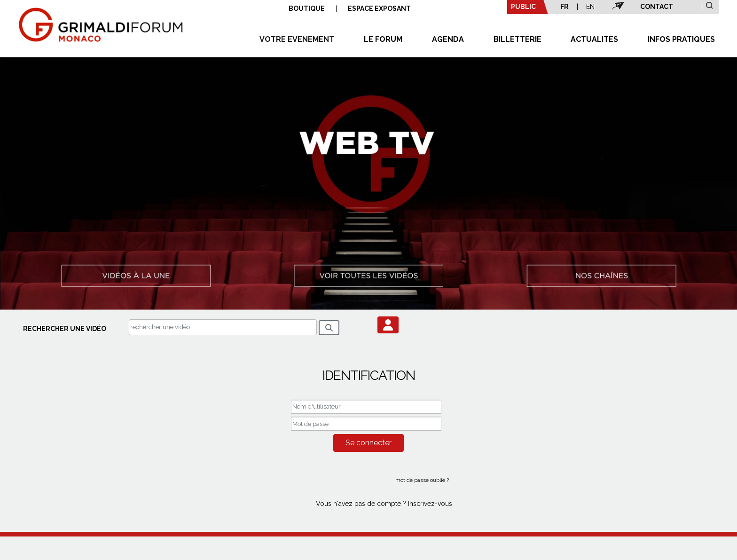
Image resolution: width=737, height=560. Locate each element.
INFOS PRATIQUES (681, 39)
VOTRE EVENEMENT (297, 39)
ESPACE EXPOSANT (379, 8)
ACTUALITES (594, 39)
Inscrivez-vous (430, 504)
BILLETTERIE (517, 39)
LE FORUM (383, 39)
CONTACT (657, 7)
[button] (388, 325)
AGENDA (448, 39)
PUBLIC (523, 7)
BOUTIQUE (307, 8)
